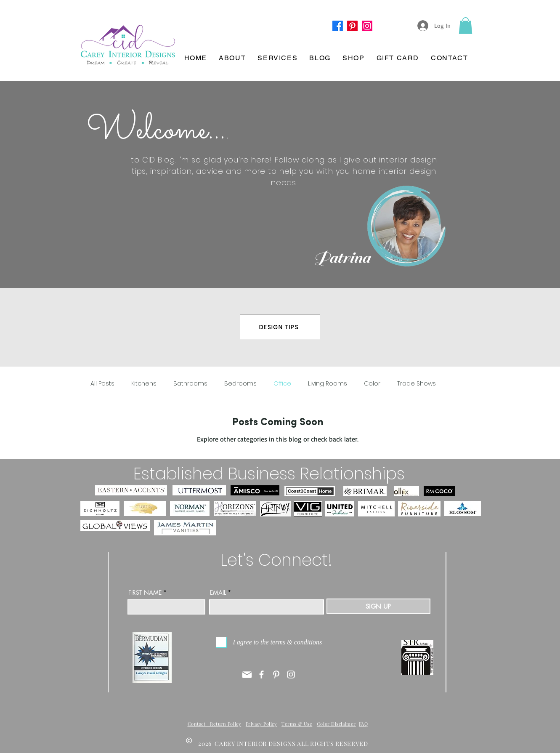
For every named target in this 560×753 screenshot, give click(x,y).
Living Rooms (328, 384)
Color (372, 384)
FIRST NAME (145, 593)
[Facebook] (338, 26)
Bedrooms (240, 384)
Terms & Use (297, 724)
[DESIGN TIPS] (280, 327)
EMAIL (218, 593)
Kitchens (144, 384)
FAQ (364, 724)
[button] (466, 25)
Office (282, 384)
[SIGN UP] (378, 606)
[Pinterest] (352, 26)
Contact (199, 724)
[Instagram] (291, 675)
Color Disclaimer (336, 724)
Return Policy (226, 724)
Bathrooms (190, 384)
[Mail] (247, 675)
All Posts (102, 384)
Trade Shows (417, 384)
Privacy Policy (261, 724)
